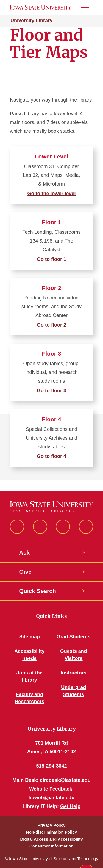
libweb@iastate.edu (52, 798)
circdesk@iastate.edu (65, 780)
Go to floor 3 (51, 391)
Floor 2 (51, 288)
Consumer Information (51, 846)
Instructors (74, 673)
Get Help (70, 806)
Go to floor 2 (51, 325)
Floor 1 (51, 222)
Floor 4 (51, 419)
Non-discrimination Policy (51, 832)
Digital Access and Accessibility (51, 839)
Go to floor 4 (51, 456)
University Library (31, 21)
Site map (30, 637)
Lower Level (51, 156)
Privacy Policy (52, 825)
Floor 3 (51, 354)
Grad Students (74, 637)
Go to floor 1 (51, 259)
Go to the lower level (51, 194)
